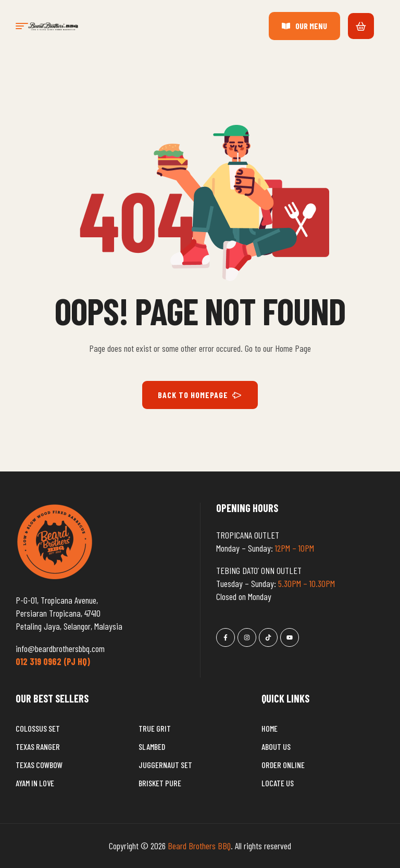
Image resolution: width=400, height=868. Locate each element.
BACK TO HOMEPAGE (200, 395)
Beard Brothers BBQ (199, 846)
